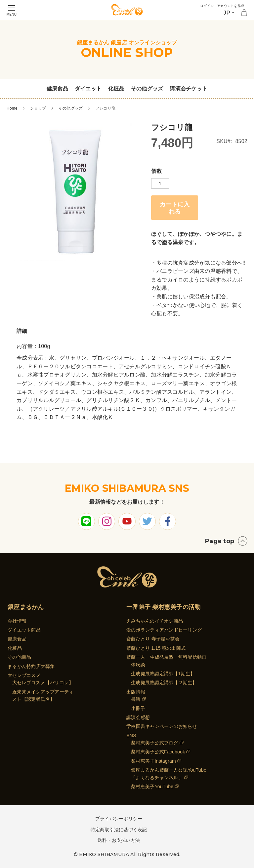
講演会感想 (138, 717)
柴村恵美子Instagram (153, 761)
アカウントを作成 (227, 5)
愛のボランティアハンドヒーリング (164, 630)
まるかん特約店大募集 (31, 666)
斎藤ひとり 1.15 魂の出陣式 (156, 648)
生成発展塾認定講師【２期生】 (164, 683)
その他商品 (19, 657)
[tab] (22, 331)
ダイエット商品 (24, 630)
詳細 (22, 331)
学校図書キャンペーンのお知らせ (162, 726)
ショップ (38, 108)
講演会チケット (189, 89)
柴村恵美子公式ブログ (155, 743)
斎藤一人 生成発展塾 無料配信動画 (166, 657)
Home (12, 108)
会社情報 (17, 621)
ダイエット (88, 89)
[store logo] (127, 10)
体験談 (138, 665)
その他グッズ (147, 89)
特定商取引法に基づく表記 (119, 830)
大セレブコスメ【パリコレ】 (43, 683)
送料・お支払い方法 (119, 840)
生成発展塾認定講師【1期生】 (163, 674)
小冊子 (138, 708)
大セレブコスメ (24, 675)
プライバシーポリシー (119, 819)
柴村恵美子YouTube (152, 787)
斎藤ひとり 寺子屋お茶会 (153, 639)
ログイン (197, 5)
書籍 (136, 699)
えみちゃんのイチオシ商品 (155, 621)
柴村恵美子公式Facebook (158, 752)
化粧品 (116, 89)
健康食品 (57, 89)
